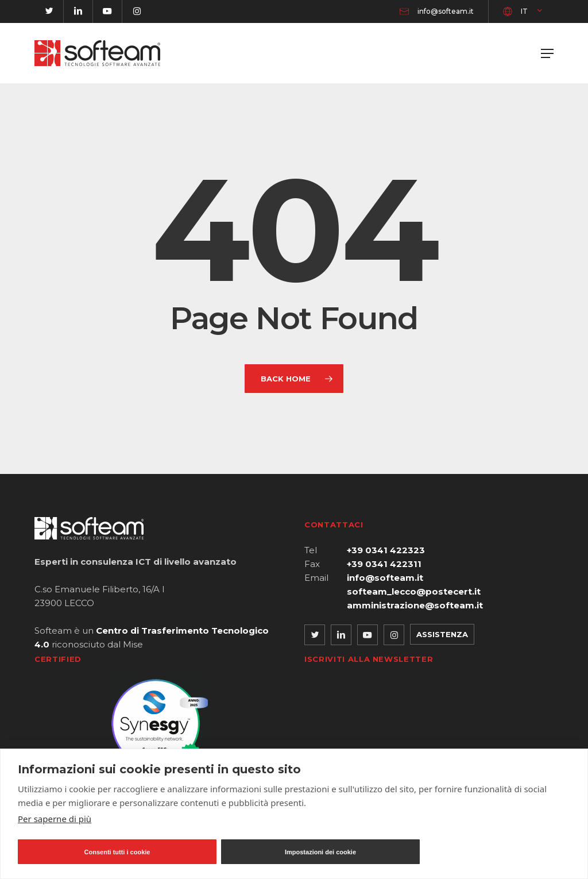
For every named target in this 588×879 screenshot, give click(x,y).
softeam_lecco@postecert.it (414, 591)
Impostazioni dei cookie (320, 852)
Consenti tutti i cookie (117, 852)
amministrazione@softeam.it (415, 605)
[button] (547, 53)
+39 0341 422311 (384, 564)
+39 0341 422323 (386, 550)
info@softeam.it (385, 578)
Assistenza (442, 634)
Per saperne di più (55, 819)
